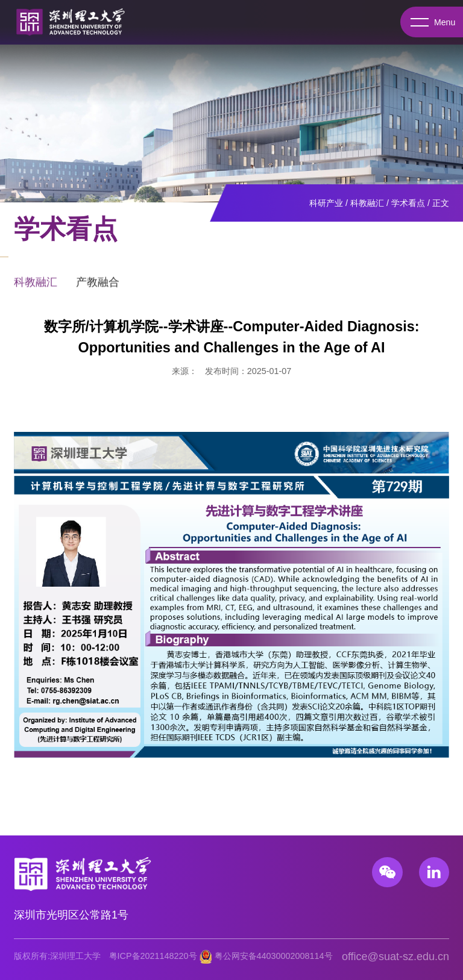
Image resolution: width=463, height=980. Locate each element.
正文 (441, 203)
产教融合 (98, 287)
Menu (431, 22)
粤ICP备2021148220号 (153, 956)
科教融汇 (367, 203)
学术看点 (408, 203)
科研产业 (326, 203)
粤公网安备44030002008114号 (274, 956)
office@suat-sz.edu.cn (395, 957)
